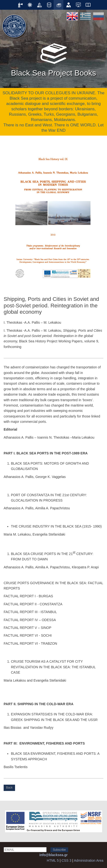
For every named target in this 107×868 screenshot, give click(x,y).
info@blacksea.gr (53, 855)
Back (9, 788)
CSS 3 (66, 860)
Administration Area (89, 860)
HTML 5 (53, 860)
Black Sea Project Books (53, 58)
